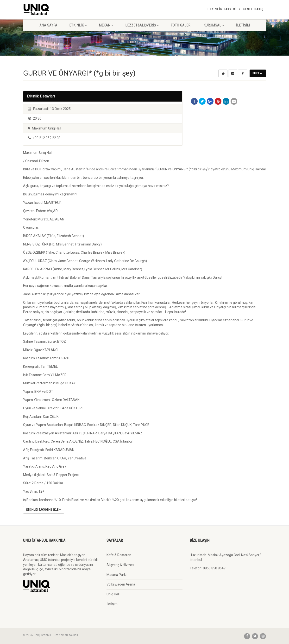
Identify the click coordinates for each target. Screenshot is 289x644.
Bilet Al (258, 73)
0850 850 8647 (214, 568)
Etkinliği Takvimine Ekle (44, 510)
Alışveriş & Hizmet (120, 565)
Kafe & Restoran (119, 555)
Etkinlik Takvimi (222, 9)
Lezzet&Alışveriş (142, 25)
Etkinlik (78, 25)
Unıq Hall (113, 594)
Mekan (106, 25)
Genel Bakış (253, 9)
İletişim (243, 25)
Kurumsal (214, 25)
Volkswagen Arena (121, 584)
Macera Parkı (116, 575)
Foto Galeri (181, 25)
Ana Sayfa (48, 25)
